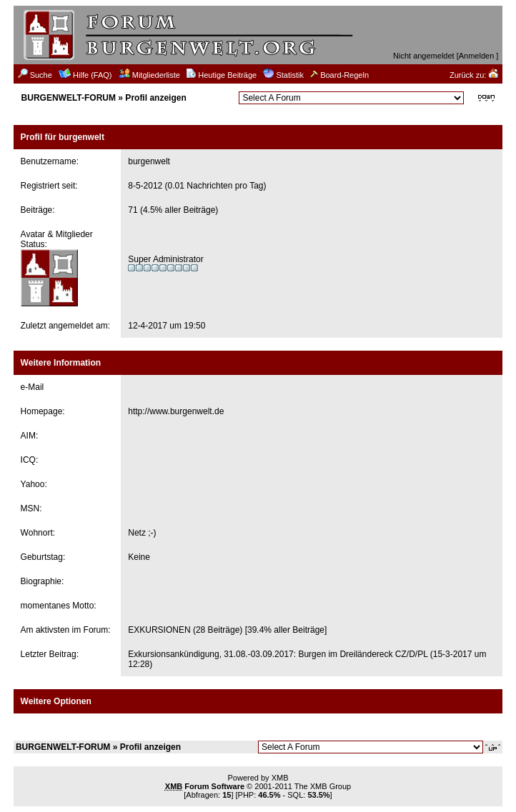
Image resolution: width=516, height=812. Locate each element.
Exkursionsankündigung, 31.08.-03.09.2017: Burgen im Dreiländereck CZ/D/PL (278, 654)
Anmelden (477, 56)
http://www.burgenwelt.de (176, 411)
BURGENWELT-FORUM (69, 98)
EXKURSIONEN (159, 630)
